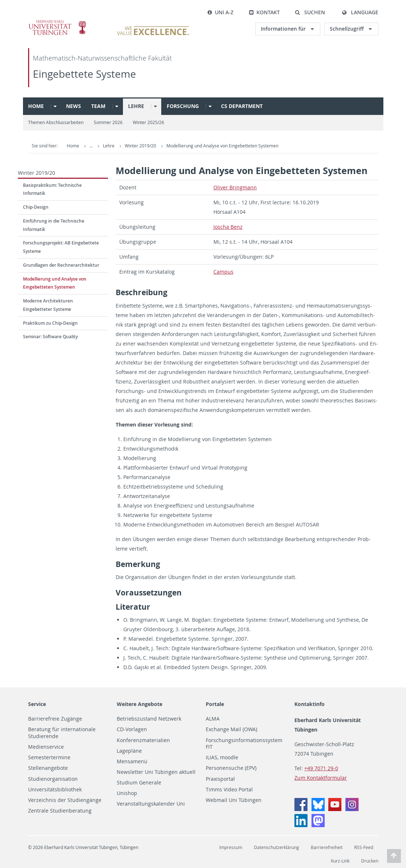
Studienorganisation (53, 779)
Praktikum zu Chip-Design (50, 323)
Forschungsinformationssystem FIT (244, 744)
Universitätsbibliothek (55, 790)
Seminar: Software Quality (50, 337)
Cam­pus (223, 272)
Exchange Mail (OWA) (231, 729)
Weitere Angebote (140, 704)
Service (37, 704)
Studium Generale (139, 783)
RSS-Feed (364, 847)
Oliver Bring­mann (235, 187)
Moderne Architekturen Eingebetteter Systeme (48, 305)
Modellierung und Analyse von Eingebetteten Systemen (273, 146)
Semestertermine (49, 757)
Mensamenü (132, 761)
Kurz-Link (340, 861)
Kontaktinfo (310, 704)
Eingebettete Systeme (84, 74)
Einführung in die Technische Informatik (54, 225)
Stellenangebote (48, 768)
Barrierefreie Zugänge (55, 719)
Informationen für (284, 29)
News (74, 106)
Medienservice (46, 747)
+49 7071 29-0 (321, 768)
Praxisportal (220, 779)
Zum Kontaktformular (321, 778)
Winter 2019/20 (191, 146)
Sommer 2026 (108, 122)
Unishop (127, 793)
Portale (215, 704)
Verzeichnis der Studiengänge (65, 800)
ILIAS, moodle (222, 757)
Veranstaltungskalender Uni (151, 804)
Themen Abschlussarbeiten (56, 122)
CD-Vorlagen (132, 729)
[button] (310, 12)
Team (98, 106)
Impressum (231, 847)
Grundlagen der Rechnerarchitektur (61, 265)
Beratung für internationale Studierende (62, 733)
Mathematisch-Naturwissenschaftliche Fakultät (102, 58)
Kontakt (264, 12)
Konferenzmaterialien (143, 740)
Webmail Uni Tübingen (234, 800)
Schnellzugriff (347, 29)
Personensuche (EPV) (231, 768)
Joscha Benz (228, 227)
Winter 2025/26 (148, 122)
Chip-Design (36, 207)
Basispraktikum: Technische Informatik (52, 189)
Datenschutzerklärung (277, 847)
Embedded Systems (123, 146)
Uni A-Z (220, 12)
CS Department (242, 106)
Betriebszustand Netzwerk (149, 719)
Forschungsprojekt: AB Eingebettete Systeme (61, 247)
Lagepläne (129, 751)
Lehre (136, 106)
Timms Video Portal (229, 790)
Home (36, 106)
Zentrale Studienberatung (60, 811)
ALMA (213, 719)
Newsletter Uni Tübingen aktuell (156, 772)
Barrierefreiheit (327, 847)
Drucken (370, 861)
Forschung (183, 106)
